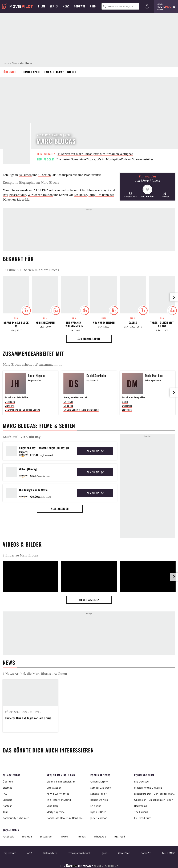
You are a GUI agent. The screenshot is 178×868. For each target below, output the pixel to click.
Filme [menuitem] (42, 6)
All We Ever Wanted (58, 794)
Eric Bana (96, 806)
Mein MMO (169, 853)
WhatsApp (100, 837)
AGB (30, 853)
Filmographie (31, 72)
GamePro (146, 853)
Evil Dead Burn (143, 818)
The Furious (141, 812)
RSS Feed (120, 837)
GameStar (124, 853)
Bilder (72, 72)
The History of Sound (59, 800)
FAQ (5, 794)
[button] (130, 195)
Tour (5, 812)
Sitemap (8, 788)
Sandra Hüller (98, 794)
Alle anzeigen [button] (60, 509)
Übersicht (11, 72)
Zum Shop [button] (95, 451)
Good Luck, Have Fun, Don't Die (65, 818)
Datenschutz (50, 853)
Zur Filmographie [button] (89, 339)
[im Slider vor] (174, 297)
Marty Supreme (56, 812)
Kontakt (7, 806)
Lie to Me (23, 199)
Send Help (53, 806)
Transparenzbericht (80, 853)
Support (7, 800)
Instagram (46, 837)
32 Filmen (25, 175)
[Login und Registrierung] (147, 6)
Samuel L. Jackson (101, 788)
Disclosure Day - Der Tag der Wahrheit (155, 794)
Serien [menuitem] (54, 6)
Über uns (8, 782)
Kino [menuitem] (93, 6)
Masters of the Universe (148, 788)
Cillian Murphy (99, 782)
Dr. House (81, 195)
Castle (133, 323)
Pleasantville (18, 195)
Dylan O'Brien (98, 812)
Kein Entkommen (45, 323)
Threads (81, 837)
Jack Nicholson (99, 818)
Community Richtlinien (16, 818)
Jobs (105, 853)
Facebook (8, 837)
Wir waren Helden (40, 195)
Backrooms (141, 806)
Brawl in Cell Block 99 (16, 324)
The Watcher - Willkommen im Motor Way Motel (74, 324)
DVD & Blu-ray (54, 72)
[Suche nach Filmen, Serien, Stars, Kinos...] (120, 6)
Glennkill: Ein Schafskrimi (61, 782)
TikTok (64, 837)
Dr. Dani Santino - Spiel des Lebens (22, 410)
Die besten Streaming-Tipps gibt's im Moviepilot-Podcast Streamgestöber (105, 159)
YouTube (27, 837)
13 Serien (44, 175)
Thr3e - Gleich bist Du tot (162, 324)
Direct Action (54, 788)
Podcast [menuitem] (80, 6)
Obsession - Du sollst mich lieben (154, 800)
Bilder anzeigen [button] (89, 600)
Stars (14, 63)
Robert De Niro (99, 800)
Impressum (9, 853)
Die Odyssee (141, 782)
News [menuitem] (66, 6)
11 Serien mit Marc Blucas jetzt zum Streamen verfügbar (95, 154)
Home (6, 63)
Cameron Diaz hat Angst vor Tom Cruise (28, 718)
